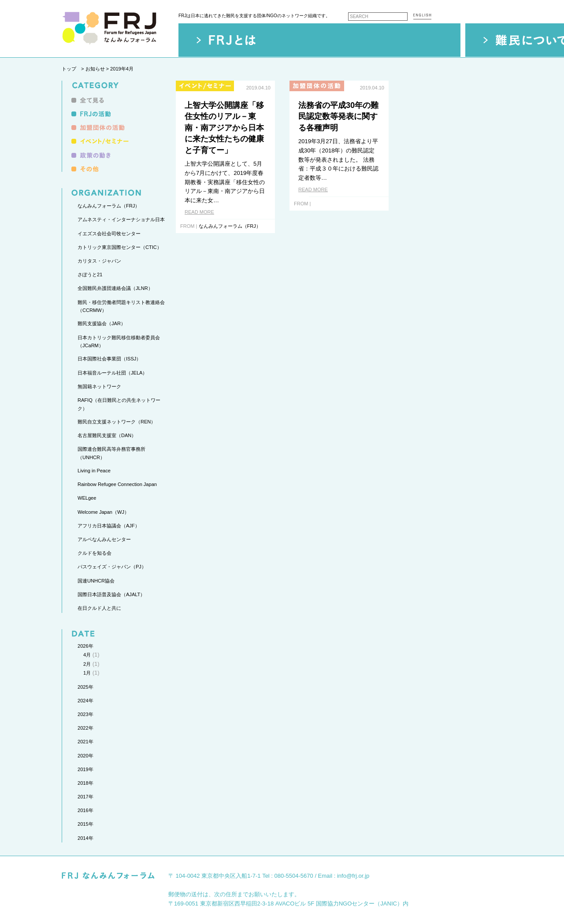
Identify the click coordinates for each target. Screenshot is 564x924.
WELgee (87, 498)
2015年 (85, 824)
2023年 (85, 714)
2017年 (85, 797)
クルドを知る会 (95, 553)
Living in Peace (94, 471)
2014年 (85, 838)
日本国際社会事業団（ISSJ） (109, 359)
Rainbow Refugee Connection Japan (117, 484)
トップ (69, 69)
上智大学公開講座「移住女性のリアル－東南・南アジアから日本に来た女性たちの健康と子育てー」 (224, 128)
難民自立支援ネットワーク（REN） (117, 422)
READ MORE (199, 212)
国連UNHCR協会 (96, 581)
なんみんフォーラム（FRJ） (109, 206)
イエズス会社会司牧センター (109, 234)
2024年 (85, 701)
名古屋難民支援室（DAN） (107, 435)
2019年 (85, 769)
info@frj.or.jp (353, 876)
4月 (87, 655)
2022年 (85, 728)
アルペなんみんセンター (104, 539)
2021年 (85, 742)
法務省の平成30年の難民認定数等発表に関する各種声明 (338, 117)
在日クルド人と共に (99, 608)
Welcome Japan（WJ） (103, 512)
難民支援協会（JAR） (102, 323)
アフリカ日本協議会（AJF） (109, 526)
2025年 (85, 687)
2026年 (85, 646)
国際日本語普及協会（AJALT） (111, 594)
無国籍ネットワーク (99, 386)
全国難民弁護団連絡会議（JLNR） (115, 288)
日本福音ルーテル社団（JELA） (112, 373)
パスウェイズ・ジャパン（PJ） (112, 567)
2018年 (85, 783)
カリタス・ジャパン (99, 261)
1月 (87, 673)
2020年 (85, 756)
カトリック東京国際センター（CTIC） (120, 247)
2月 (87, 664)
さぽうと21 (90, 275)
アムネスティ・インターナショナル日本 (121, 219)
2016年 (85, 810)
